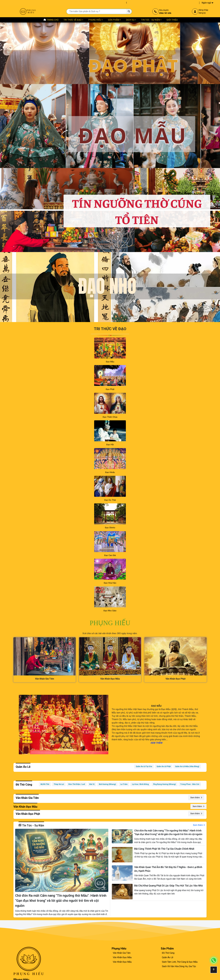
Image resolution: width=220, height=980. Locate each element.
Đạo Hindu (110, 472)
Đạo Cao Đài (110, 555)
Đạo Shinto (110, 528)
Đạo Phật (110, 389)
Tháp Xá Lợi (59, 784)
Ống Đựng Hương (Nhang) (165, 784)
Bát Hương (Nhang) (107, 784)
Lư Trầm (124, 784)
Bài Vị (92, 784)
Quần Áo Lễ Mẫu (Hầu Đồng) (187, 766)
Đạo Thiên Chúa (110, 417)
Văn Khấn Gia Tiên (122, 953)
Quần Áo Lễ (168, 957)
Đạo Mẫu (110, 362)
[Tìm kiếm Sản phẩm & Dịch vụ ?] (129, 11)
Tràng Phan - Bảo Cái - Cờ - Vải (194, 784)
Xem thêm (196, 798)
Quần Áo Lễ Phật (164, 766)
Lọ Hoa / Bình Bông (140, 784)
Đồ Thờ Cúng (168, 953)
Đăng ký (202, 13)
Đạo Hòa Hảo (110, 583)
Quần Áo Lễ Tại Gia (144, 766)
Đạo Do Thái (110, 500)
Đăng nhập (203, 10)
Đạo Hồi (110, 445)
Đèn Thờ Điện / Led (77, 784)
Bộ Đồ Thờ (45, 784)
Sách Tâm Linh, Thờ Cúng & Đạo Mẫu (180, 962)
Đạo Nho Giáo (110, 611)
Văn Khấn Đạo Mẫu (122, 957)
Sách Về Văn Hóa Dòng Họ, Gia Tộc (179, 966)
